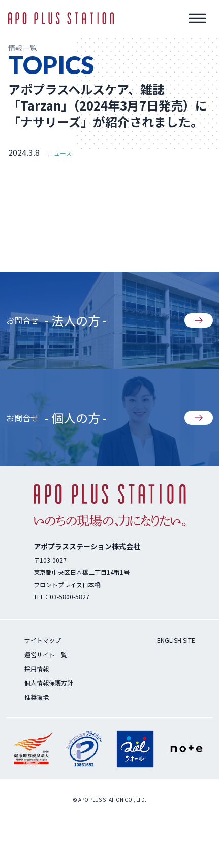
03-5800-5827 (70, 596)
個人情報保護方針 (49, 683)
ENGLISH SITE (176, 640)
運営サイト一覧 (46, 654)
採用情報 (37, 668)
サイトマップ (43, 640)
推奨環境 (37, 697)
